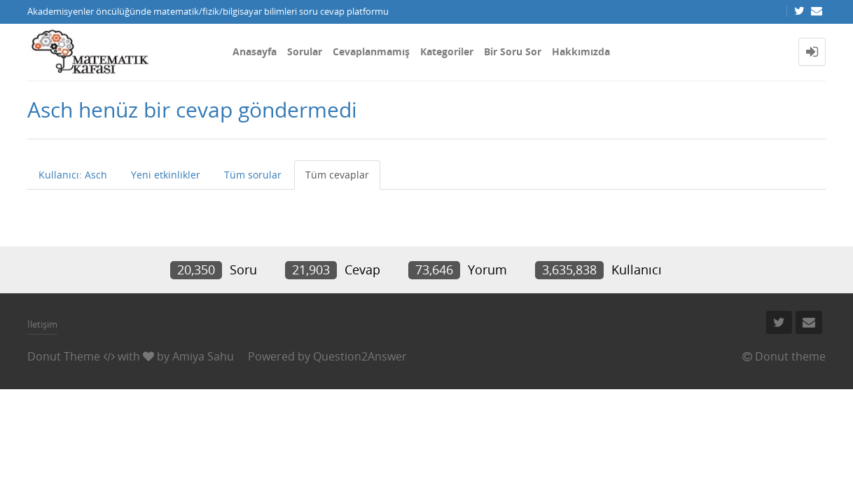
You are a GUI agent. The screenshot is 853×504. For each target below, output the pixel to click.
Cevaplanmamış (371, 51)
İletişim (42, 324)
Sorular (305, 51)
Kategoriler (447, 51)
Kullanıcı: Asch (73, 175)
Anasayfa (255, 51)
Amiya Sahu (203, 356)
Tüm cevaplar (337, 175)
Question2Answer (360, 356)
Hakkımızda (581, 51)
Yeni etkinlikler (166, 175)
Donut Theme (64, 356)
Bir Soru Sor (513, 51)
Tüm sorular (253, 175)
